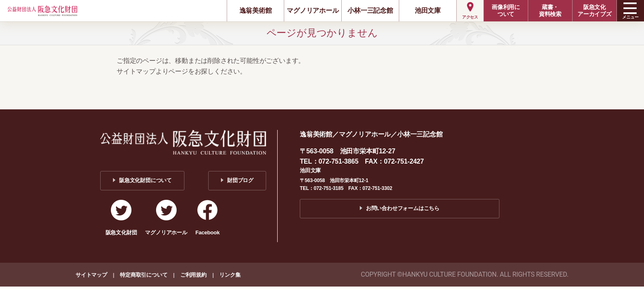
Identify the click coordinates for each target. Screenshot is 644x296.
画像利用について (506, 10)
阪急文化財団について (145, 180)
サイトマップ (91, 275)
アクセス (470, 17)
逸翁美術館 (256, 10)
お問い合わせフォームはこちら (403, 208)
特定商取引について (144, 275)
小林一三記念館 (370, 10)
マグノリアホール (313, 10)
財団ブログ (240, 180)
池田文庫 (428, 10)
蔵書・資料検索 (550, 10)
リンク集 (230, 275)
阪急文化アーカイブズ (595, 10)
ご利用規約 (193, 275)
